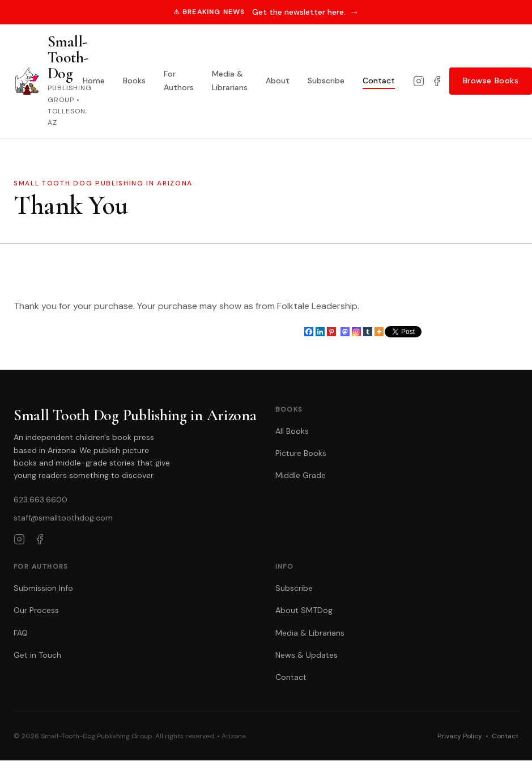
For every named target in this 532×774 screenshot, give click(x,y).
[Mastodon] (345, 332)
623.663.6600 (41, 500)
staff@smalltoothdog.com (63, 518)
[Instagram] (419, 81)
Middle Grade (301, 475)
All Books (292, 431)
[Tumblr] (368, 332)
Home (94, 81)
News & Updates (307, 655)
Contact (379, 81)
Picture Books (301, 453)
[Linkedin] (320, 332)
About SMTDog (304, 610)
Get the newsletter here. (306, 12)
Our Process (36, 610)
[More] (379, 332)
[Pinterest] (331, 332)
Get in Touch (37, 655)
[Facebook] (437, 81)
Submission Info (43, 588)
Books (134, 81)
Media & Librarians (230, 81)
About (278, 81)
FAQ (21, 633)
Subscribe (326, 81)
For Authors (179, 81)
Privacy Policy (460, 736)
